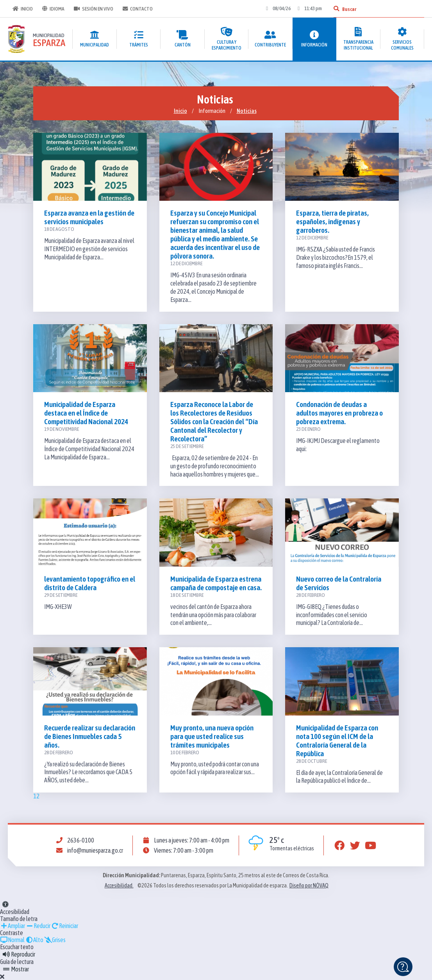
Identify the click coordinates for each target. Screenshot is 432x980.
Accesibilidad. (119, 885)
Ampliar (12, 926)
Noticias (247, 111)
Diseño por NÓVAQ (309, 885)
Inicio (23, 9)
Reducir (38, 926)
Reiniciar (65, 926)
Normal (12, 940)
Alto (34, 940)
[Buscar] (336, 9)
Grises (55, 940)
